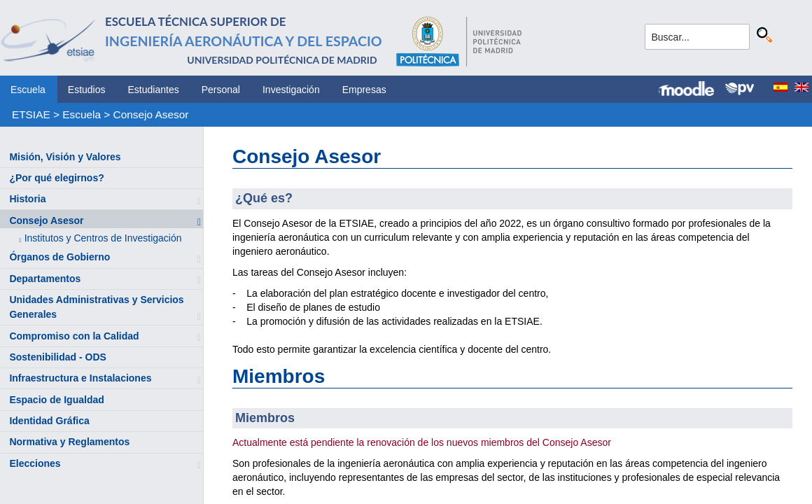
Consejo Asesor (151, 114)
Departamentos (45, 279)
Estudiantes (154, 90)
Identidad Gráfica (49, 421)
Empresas (364, 90)
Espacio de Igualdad (56, 400)
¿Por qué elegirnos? (56, 178)
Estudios (87, 90)
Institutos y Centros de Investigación (103, 238)
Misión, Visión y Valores (65, 157)
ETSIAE (31, 114)
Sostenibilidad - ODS (57, 357)
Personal (221, 90)
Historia (27, 199)
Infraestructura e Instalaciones (80, 378)
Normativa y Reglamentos (69, 442)
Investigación (291, 90)
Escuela (28, 90)
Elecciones (35, 463)
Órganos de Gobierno (59, 257)
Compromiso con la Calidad (74, 336)
